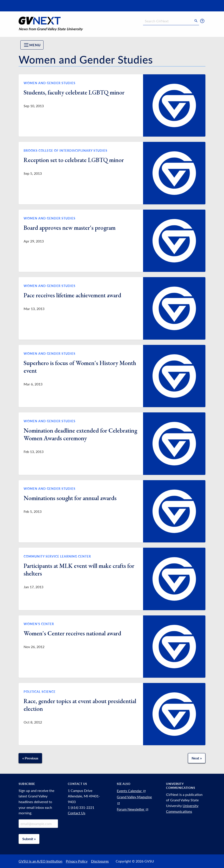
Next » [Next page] (197, 758)
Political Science (40, 692)
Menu (32, 45)
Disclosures (100, 861)
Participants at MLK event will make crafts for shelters (79, 569)
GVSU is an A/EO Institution (40, 861)
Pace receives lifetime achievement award (72, 295)
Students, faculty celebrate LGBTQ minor (74, 92)
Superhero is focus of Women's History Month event (80, 367)
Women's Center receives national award (72, 633)
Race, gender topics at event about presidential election (80, 705)
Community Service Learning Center (57, 556)
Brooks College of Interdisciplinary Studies (66, 151)
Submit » (29, 839)
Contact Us (77, 813)
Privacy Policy (77, 861)
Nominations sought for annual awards (70, 498)
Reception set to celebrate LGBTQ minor (74, 160)
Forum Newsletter (133, 809)
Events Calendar (131, 791)
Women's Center (39, 624)
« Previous (30, 758)
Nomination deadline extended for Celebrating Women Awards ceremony (80, 434)
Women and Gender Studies (50, 83)
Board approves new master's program (70, 228)
